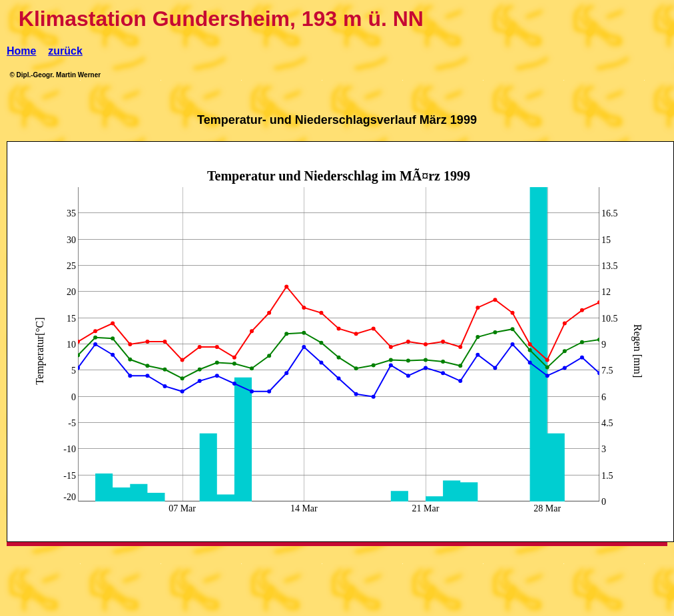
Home (21, 51)
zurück (65, 51)
